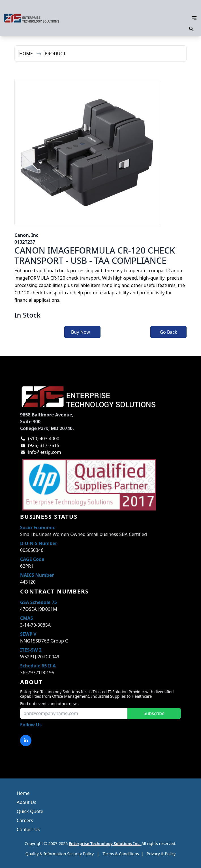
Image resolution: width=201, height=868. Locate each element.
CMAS (26, 618)
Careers (25, 820)
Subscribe (154, 713)
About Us (26, 802)
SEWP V (28, 634)
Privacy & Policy (161, 854)
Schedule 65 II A (38, 666)
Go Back (168, 332)
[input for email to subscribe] (74, 713)
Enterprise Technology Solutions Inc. (105, 843)
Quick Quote (30, 811)
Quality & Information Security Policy (60, 854)
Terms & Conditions (121, 854)
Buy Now (81, 332)
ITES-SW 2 (31, 650)
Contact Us (28, 829)
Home (26, 54)
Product (55, 54)
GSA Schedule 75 (39, 602)
